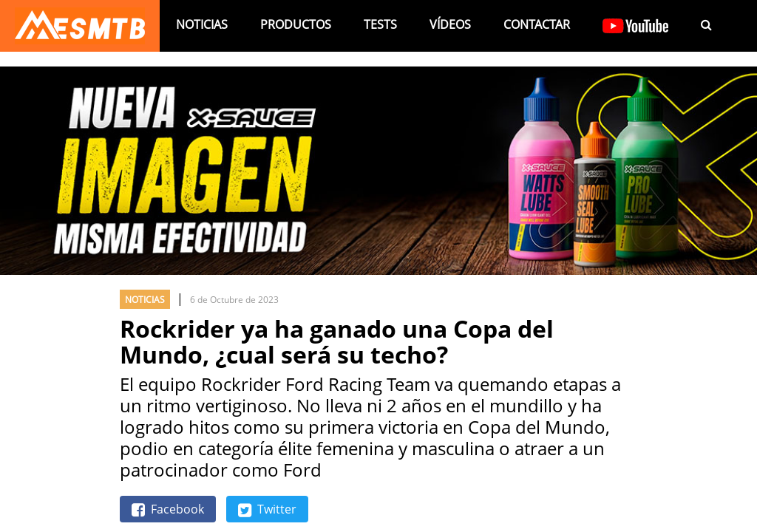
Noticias (202, 24)
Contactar (537, 24)
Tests (380, 24)
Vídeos (450, 24)
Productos (296, 24)
